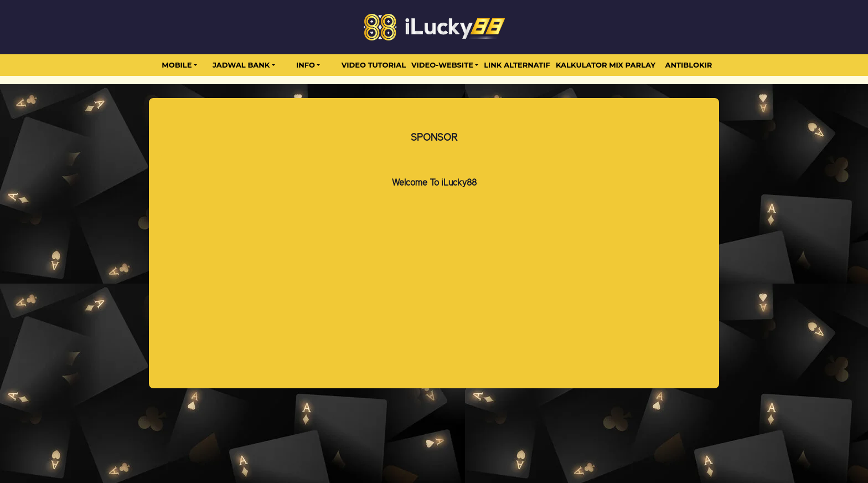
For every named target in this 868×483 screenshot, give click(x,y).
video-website (442, 65)
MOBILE (177, 65)
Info (306, 65)
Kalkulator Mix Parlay (606, 65)
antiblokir (689, 65)
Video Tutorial (374, 65)
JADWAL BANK (241, 65)
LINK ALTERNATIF (517, 65)
